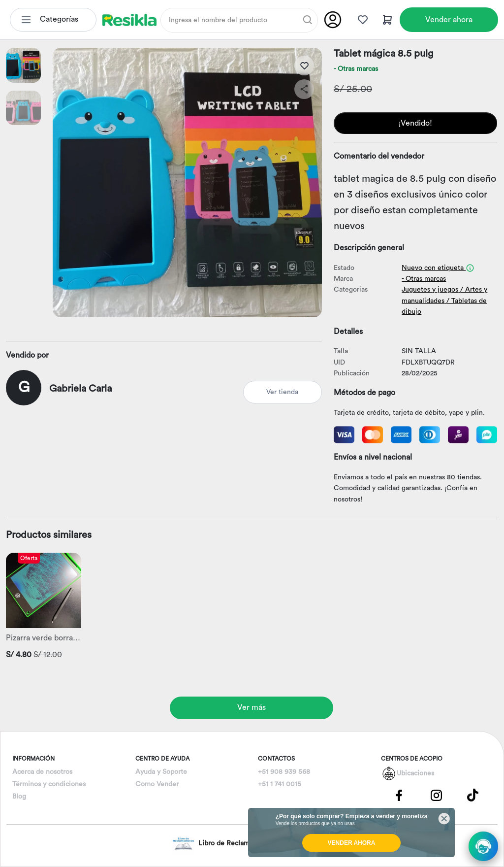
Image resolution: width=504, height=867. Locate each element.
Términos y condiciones (49, 784)
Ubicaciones (415, 773)
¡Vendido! (415, 123)
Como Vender (157, 784)
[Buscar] (308, 20)
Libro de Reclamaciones (223, 844)
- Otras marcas (356, 69)
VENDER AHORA (352, 843)
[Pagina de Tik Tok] (473, 795)
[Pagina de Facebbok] (399, 795)
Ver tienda (282, 392)
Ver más (252, 707)
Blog (19, 797)
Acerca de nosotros (42, 772)
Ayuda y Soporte (161, 772)
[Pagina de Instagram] (436, 795)
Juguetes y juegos (430, 290)
